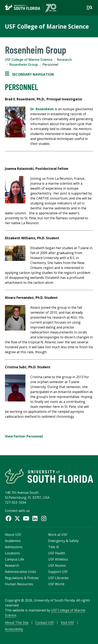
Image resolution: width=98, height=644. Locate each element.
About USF (13, 535)
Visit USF (67, 623)
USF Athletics (58, 559)
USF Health (57, 553)
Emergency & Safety (63, 541)
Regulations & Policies (22, 578)
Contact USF (45, 623)
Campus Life (14, 559)
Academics (13, 541)
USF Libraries (58, 578)
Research (64, 60)
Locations (12, 553)
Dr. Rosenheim (42, 109)
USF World (56, 584)
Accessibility (14, 629)
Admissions (14, 547)
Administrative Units (21, 572)
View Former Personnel (24, 436)
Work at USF (58, 535)
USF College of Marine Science (47, 26)
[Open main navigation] (89, 8)
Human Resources (19, 584)
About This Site (17, 623)
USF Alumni (57, 565)
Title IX (54, 547)
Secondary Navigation (29, 74)
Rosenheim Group (24, 65)
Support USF (58, 572)
